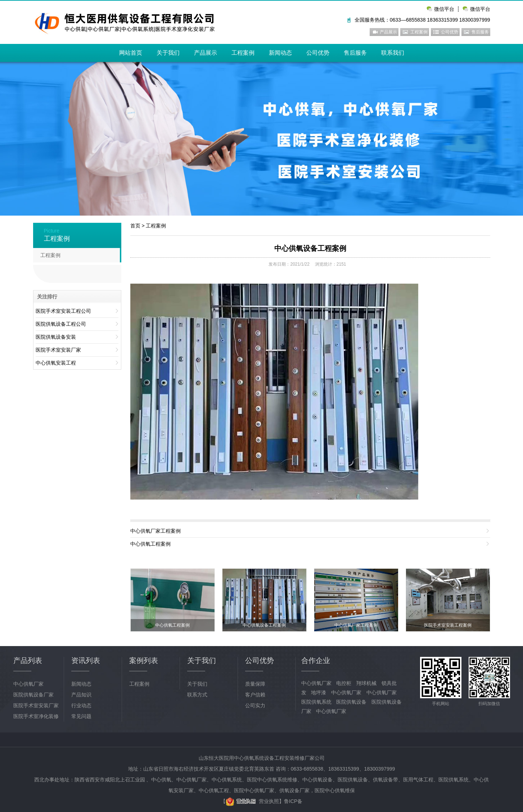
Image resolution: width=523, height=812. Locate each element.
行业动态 (81, 705)
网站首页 (131, 53)
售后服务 (480, 32)
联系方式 (197, 695)
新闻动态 (280, 53)
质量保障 (255, 684)
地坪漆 (319, 693)
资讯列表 (86, 660)
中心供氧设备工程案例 (310, 248)
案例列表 (144, 660)
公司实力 (255, 705)
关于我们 (168, 53)
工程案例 (419, 32)
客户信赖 (255, 695)
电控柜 (344, 683)
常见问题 (81, 716)
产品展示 (388, 32)
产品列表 (28, 660)
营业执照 (252, 801)
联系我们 (393, 53)
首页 (135, 226)
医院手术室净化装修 (36, 716)
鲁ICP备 (293, 801)
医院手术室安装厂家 (36, 705)
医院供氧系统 (316, 702)
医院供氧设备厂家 (33, 695)
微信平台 (480, 9)
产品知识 (81, 695)
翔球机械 (366, 683)
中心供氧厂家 (28, 684)
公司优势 (450, 32)
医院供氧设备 (351, 702)
